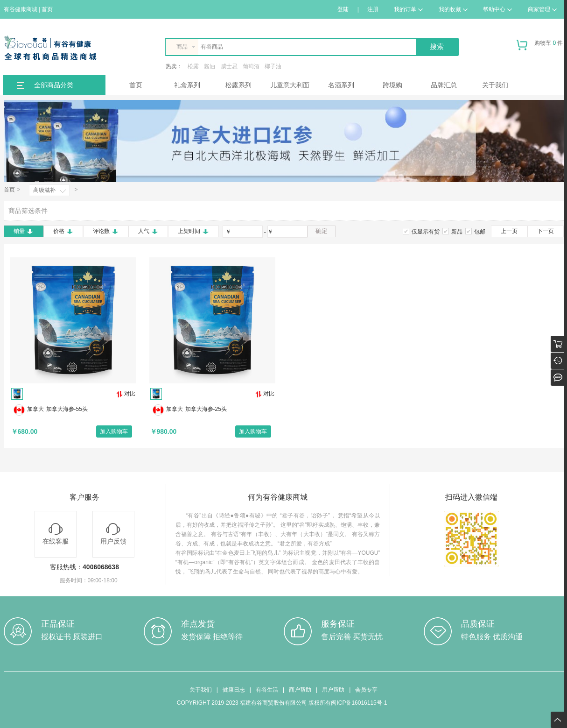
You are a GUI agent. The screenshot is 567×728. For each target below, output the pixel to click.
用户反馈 (113, 534)
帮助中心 (497, 9)
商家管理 (542, 9)
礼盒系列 (187, 85)
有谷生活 (267, 690)
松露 (193, 66)
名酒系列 (341, 85)
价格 (63, 231)
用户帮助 (333, 690)
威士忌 (229, 66)
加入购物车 (114, 431)
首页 (136, 85)
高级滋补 (44, 190)
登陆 (343, 9)
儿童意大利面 (290, 85)
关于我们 (495, 85)
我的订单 (408, 9)
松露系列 (238, 85)
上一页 (509, 231)
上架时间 (193, 231)
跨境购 (392, 85)
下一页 (546, 231)
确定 (322, 231)
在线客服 (56, 534)
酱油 (210, 66)
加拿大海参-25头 (206, 409)
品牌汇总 (444, 85)
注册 (373, 9)
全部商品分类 (54, 85)
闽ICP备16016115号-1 (359, 703)
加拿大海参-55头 (67, 409)
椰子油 (273, 66)
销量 (24, 231)
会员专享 (366, 690)
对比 (126, 394)
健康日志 (234, 690)
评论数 (106, 231)
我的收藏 (453, 9)
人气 (148, 231)
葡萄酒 (251, 66)
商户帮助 (300, 690)
